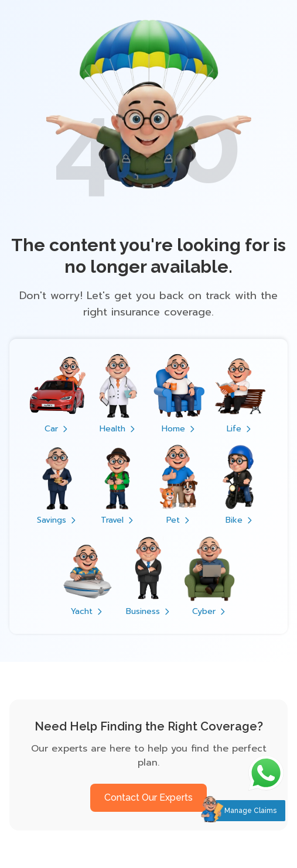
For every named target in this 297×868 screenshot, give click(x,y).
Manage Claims (250, 811)
